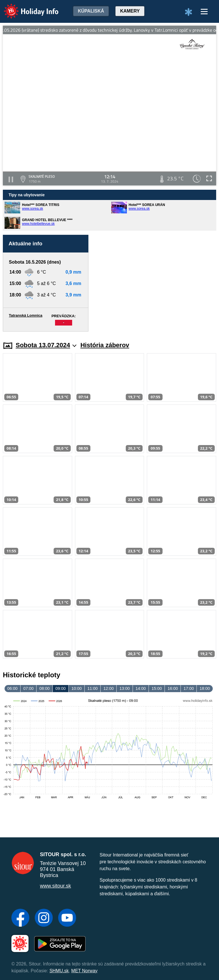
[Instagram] (44, 918)
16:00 (173, 688)
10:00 (76, 688)
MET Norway (84, 971)
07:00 (29, 688)
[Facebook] (20, 918)
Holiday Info (26, 7)
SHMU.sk (59, 971)
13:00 (125, 688)
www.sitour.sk (55, 886)
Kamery (130, 11)
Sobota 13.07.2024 (46, 345)
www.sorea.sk (33, 209)
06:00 (13, 688)
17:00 (189, 688)
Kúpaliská (91, 11)
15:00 (157, 688)
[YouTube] (67, 918)
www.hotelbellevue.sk (38, 224)
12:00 (109, 688)
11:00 (93, 688)
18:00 (205, 688)
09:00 (60, 688)
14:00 (141, 688)
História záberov (105, 345)
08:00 (44, 688)
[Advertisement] (155, 283)
